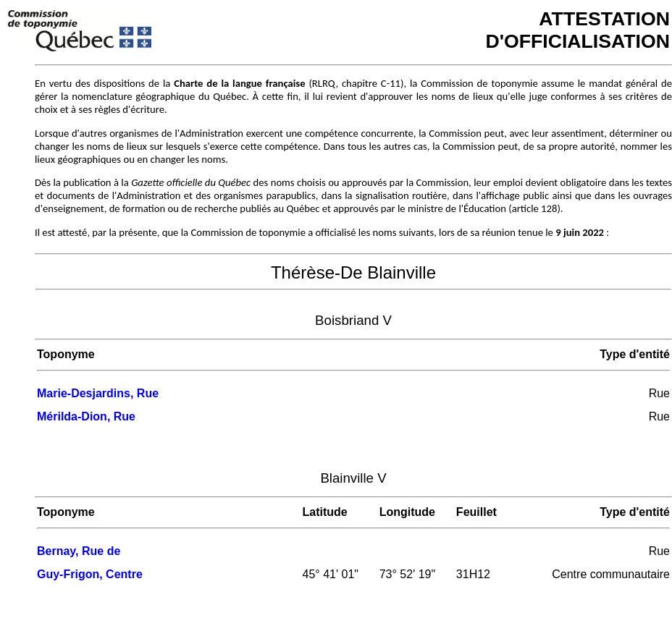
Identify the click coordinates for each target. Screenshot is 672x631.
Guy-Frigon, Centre (90, 574)
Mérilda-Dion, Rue (86, 416)
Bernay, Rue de (79, 551)
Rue (659, 393)
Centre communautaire (611, 574)
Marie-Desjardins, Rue (98, 393)
